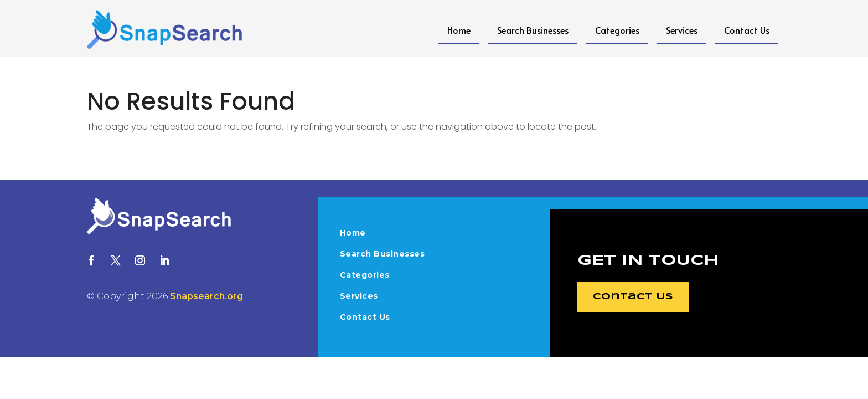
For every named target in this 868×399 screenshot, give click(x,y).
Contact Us (747, 30)
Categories (617, 30)
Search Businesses (533, 30)
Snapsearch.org (206, 296)
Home (459, 30)
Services (682, 30)
